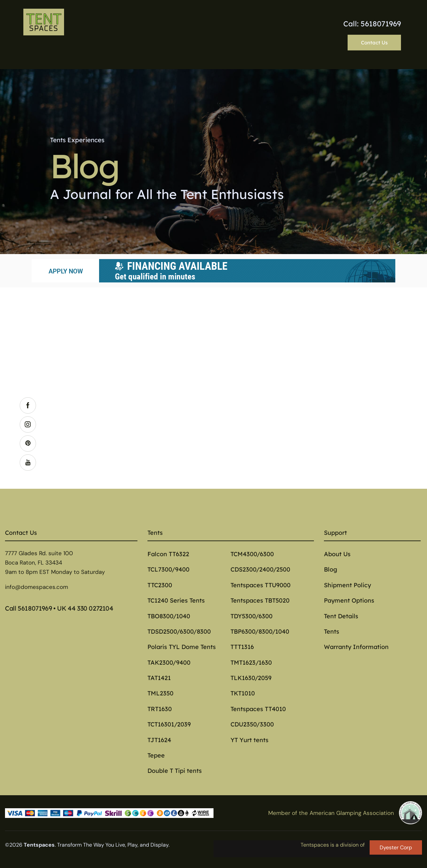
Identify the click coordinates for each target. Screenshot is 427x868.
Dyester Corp (396, 847)
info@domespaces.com (37, 587)
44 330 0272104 (91, 608)
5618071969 (35, 608)
